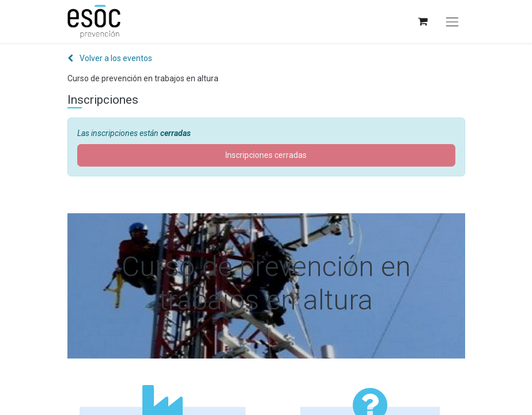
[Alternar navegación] (452, 22)
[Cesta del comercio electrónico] (422, 22)
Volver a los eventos (110, 58)
